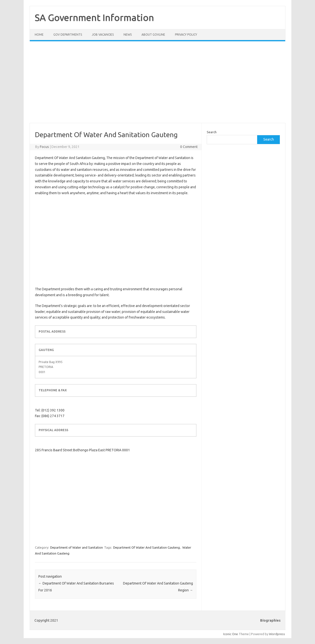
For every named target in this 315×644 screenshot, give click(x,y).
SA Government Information (94, 17)
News (128, 35)
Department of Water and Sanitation (77, 547)
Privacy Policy (186, 35)
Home (39, 35)
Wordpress (277, 634)
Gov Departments (68, 35)
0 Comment (189, 147)
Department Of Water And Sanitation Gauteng (147, 547)
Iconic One (231, 634)
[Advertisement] (157, 85)
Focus (44, 147)
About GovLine (153, 35)
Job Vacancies (103, 35)
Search (212, 132)
